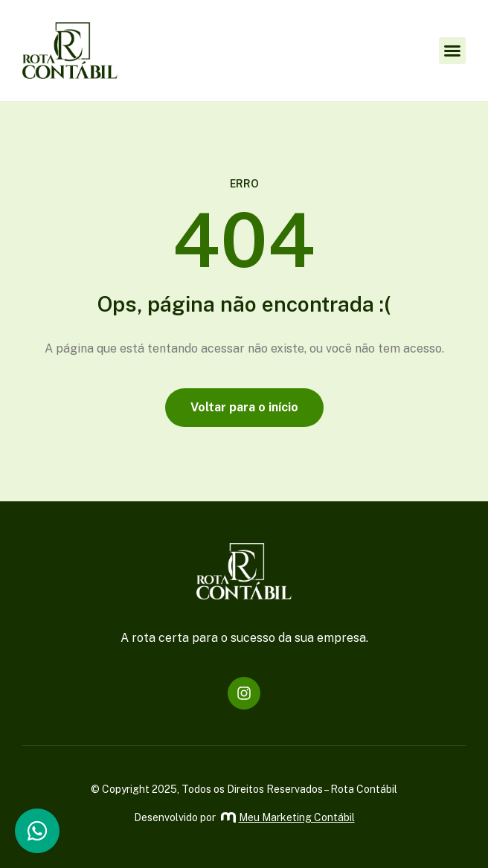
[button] (452, 51)
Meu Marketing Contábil (288, 817)
